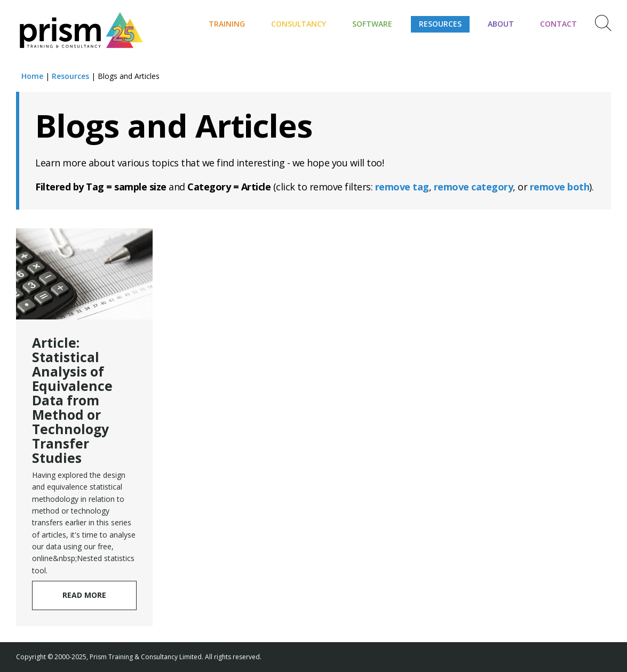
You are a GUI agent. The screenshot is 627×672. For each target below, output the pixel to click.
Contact (558, 24)
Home (32, 76)
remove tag (402, 187)
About (501, 24)
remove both (560, 187)
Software (372, 24)
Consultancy (299, 24)
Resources (440, 24)
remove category (474, 187)
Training (227, 24)
